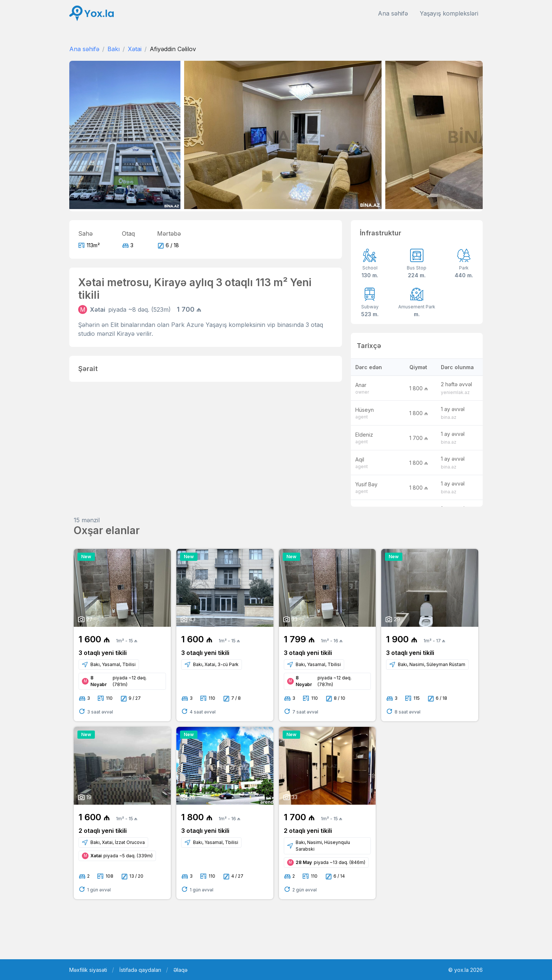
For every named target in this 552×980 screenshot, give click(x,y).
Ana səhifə (393, 13)
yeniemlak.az (455, 392)
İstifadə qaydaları (140, 970)
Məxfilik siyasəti (88, 970)
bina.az (449, 417)
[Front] (92, 14)
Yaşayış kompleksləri (449, 13)
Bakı (114, 49)
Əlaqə (180, 970)
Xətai (135, 49)
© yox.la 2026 (465, 970)
